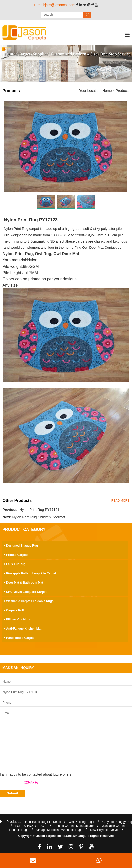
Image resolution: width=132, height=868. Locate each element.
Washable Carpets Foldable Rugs (30, 601)
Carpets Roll (15, 610)
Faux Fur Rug (16, 564)
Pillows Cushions (19, 620)
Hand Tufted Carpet (20, 638)
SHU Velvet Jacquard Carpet (26, 592)
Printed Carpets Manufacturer (74, 826)
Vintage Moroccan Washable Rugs (59, 830)
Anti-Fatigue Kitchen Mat (24, 629)
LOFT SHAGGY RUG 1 (31, 826)
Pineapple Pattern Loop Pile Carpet (31, 573)
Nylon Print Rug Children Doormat (39, 517)
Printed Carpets (17, 555)
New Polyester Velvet (104, 830)
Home (107, 91)
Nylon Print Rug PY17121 (39, 510)
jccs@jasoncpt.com (60, 5)
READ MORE (120, 501)
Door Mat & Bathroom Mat (25, 583)
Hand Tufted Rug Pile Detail (42, 822)
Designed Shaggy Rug (22, 546)
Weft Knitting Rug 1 (81, 822)
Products (122, 91)
